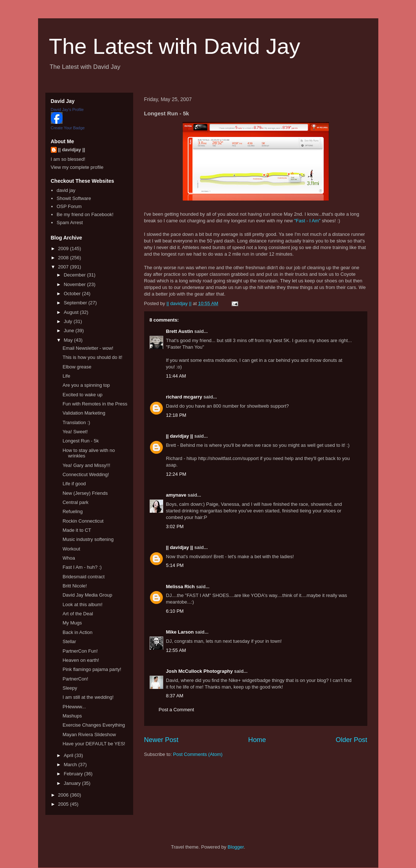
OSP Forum (69, 206)
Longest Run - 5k (81, 441)
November (75, 284)
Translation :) (76, 422)
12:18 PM (176, 415)
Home (257, 740)
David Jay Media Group (87, 595)
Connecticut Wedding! (86, 474)
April (69, 755)
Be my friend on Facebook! (85, 214)
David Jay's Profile (67, 110)
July (69, 321)
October (73, 294)
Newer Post (161, 740)
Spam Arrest (70, 222)
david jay (66, 190)
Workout (71, 549)
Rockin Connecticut (83, 521)
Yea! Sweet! (75, 432)
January (73, 783)
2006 (64, 795)
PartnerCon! (75, 679)
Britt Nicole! (75, 586)
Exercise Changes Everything (94, 725)
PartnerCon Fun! (80, 651)
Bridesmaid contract (84, 577)
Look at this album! (83, 604)
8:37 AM (175, 696)
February (74, 774)
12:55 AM (176, 650)
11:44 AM (176, 376)
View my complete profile (77, 167)
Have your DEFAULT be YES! (94, 744)
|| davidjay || (180, 436)
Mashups (72, 716)
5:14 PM (175, 565)
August (72, 312)
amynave (176, 495)
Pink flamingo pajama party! (92, 669)
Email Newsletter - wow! (88, 348)
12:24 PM (176, 474)
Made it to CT (77, 530)
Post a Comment (177, 710)
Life (66, 376)
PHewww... (74, 707)
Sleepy (70, 688)
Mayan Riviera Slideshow (89, 735)
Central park (76, 502)
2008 (64, 258)
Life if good (74, 484)
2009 (64, 248)
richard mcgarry (184, 397)
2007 (64, 267)
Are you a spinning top (86, 385)
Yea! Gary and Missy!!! (86, 465)
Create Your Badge (68, 128)
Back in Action (78, 632)
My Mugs (72, 623)
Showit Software (74, 198)
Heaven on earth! (81, 660)
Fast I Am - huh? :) (82, 567)
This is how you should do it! (92, 357)
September (76, 303)
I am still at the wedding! (88, 697)
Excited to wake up (83, 395)
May (69, 340)
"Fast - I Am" (307, 221)
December (75, 275)
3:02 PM (175, 526)
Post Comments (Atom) (198, 754)
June (70, 331)
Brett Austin (180, 331)
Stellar (69, 641)
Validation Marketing (84, 413)
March (71, 765)
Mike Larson (180, 632)
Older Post (352, 740)
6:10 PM (175, 611)
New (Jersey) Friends (85, 493)
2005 (64, 804)
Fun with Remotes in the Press (95, 404)
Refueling (73, 511)
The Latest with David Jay (175, 46)
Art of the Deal (78, 614)
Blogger (236, 847)
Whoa (69, 558)
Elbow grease (77, 367)
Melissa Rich (181, 587)
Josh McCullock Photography (200, 671)
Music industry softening (88, 539)
